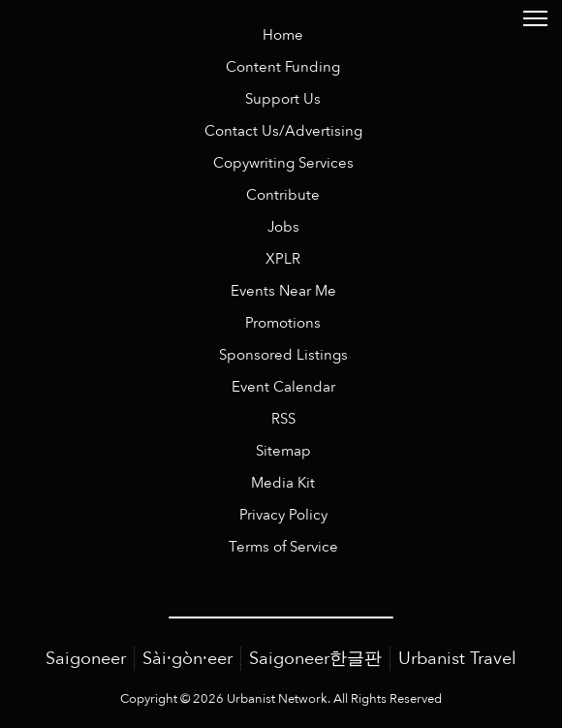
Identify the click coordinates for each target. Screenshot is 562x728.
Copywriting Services (283, 163)
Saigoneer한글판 (315, 659)
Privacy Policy (283, 515)
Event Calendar (283, 387)
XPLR (283, 259)
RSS (283, 419)
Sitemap (283, 451)
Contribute (283, 195)
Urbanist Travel (457, 659)
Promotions (283, 323)
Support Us (283, 99)
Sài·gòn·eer (187, 659)
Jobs (283, 227)
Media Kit (283, 483)
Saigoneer (86, 659)
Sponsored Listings (283, 355)
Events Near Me (283, 291)
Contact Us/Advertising (283, 131)
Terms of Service (283, 547)
